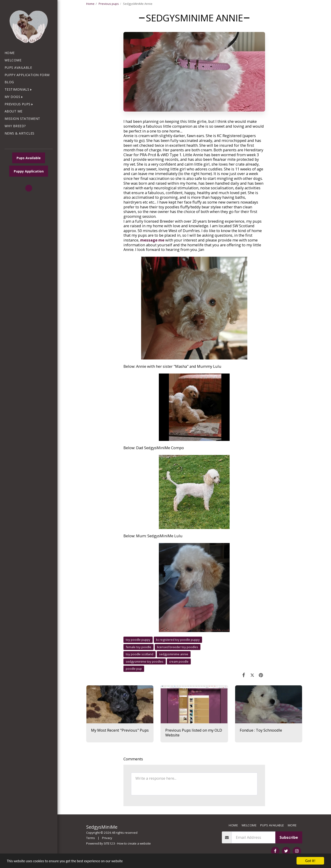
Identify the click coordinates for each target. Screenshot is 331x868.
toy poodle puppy (138, 640)
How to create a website (134, 843)
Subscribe (289, 837)
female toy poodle (138, 647)
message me (152, 240)
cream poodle (179, 661)
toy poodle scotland (140, 654)
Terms (91, 838)
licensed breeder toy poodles (178, 647)
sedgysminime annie (174, 654)
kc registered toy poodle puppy (178, 640)
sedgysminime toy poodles (145, 661)
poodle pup (134, 669)
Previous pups (109, 4)
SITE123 (109, 843)
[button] (19, 90)
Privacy (107, 838)
